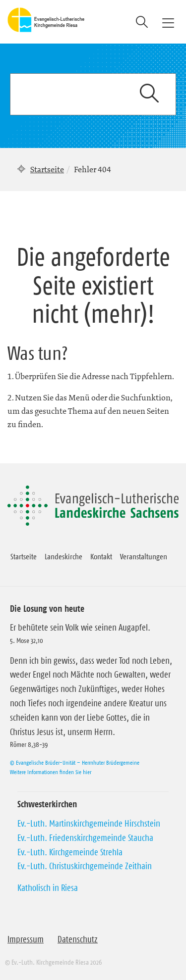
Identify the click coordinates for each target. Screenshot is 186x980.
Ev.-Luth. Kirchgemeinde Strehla (70, 852)
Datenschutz (78, 939)
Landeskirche (63, 556)
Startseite (47, 169)
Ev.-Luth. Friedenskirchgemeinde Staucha (85, 838)
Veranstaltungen (144, 556)
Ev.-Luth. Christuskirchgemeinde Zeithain (85, 866)
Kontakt (101, 556)
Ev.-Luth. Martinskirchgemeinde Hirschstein (89, 824)
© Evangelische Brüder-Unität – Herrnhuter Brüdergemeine (75, 762)
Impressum (26, 939)
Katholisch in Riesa (48, 888)
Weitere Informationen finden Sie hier (51, 772)
